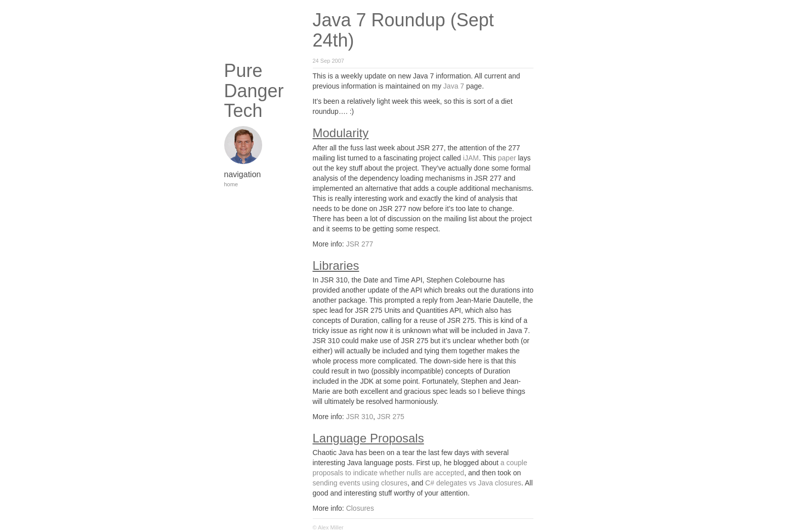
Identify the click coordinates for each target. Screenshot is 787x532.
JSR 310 (360, 417)
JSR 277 (360, 244)
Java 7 (454, 86)
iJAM (471, 158)
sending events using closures (360, 483)
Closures (360, 508)
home (231, 184)
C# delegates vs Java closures (473, 483)
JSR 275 (391, 417)
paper (507, 158)
